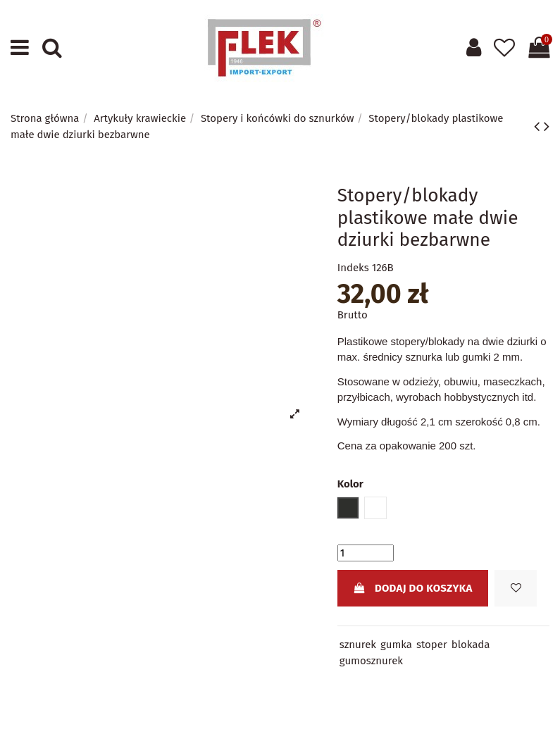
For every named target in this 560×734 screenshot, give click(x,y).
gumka (396, 645)
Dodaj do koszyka (412, 588)
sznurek (358, 645)
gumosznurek (371, 661)
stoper (432, 645)
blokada (471, 645)
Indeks (353, 268)
